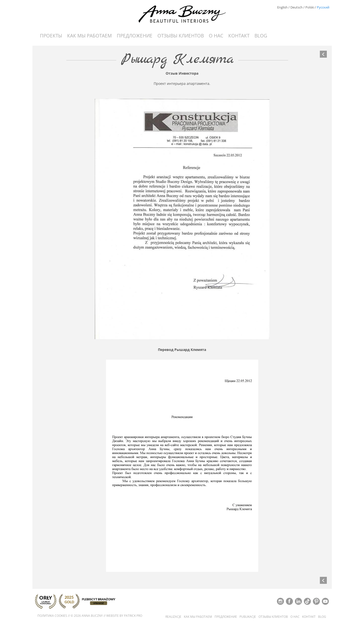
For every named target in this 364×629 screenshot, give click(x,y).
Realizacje (173, 617)
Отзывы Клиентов (181, 36)
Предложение (135, 36)
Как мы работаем (89, 36)
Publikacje (248, 617)
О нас (216, 36)
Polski (310, 7)
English (282, 7)
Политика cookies (52, 616)
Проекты (51, 36)
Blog (261, 36)
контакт (239, 36)
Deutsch (297, 7)
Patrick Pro (133, 616)
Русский (323, 7)
